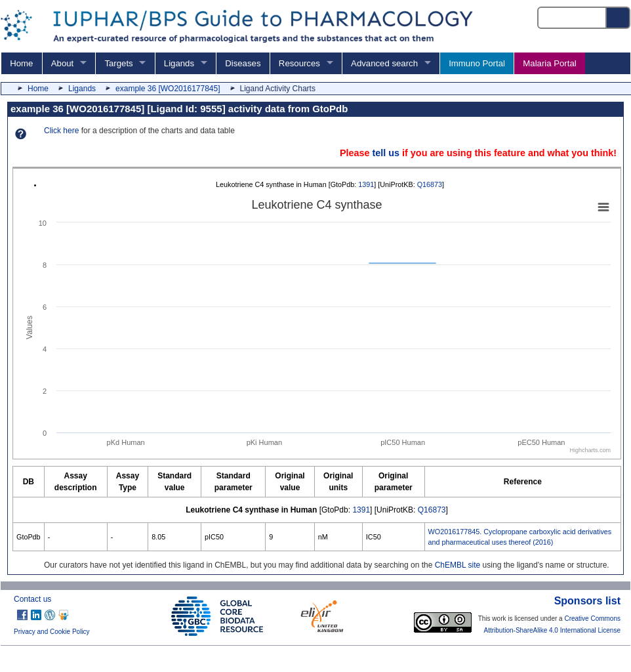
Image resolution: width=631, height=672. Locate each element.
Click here (61, 131)
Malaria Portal (549, 63)
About (62, 63)
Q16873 (430, 184)
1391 (366, 184)
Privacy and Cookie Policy (52, 632)
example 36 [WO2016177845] (168, 89)
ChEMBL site (458, 565)
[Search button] (619, 18)
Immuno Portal (477, 63)
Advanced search (384, 63)
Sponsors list (587, 601)
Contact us (32, 599)
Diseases (243, 63)
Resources (299, 63)
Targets (118, 63)
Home (21, 63)
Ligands (179, 63)
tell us (386, 153)
